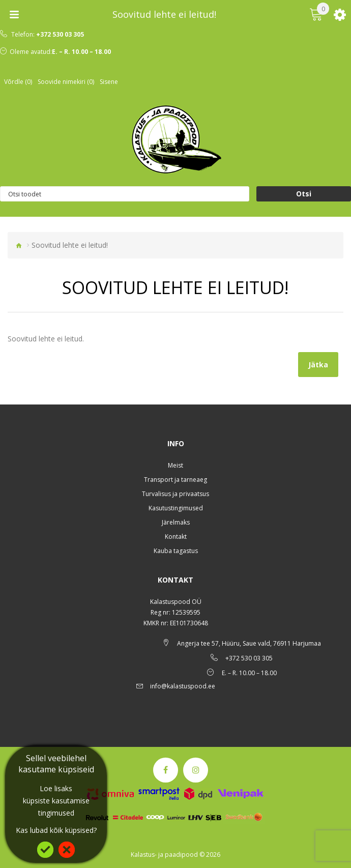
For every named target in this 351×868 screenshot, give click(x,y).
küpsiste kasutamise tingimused (56, 807)
